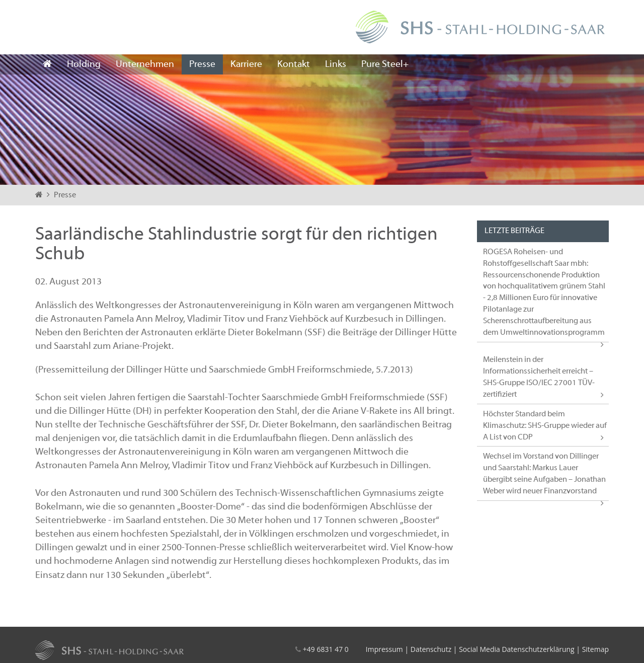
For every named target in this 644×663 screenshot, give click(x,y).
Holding (84, 64)
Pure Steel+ (385, 64)
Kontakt (294, 64)
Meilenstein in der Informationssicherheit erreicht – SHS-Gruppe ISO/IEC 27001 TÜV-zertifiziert (539, 377)
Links (336, 64)
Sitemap (595, 649)
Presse (202, 64)
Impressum (384, 649)
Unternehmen (145, 64)
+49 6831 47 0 (326, 649)
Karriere (246, 64)
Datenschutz (431, 649)
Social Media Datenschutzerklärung (516, 649)
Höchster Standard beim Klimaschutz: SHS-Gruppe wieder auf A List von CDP (545, 426)
